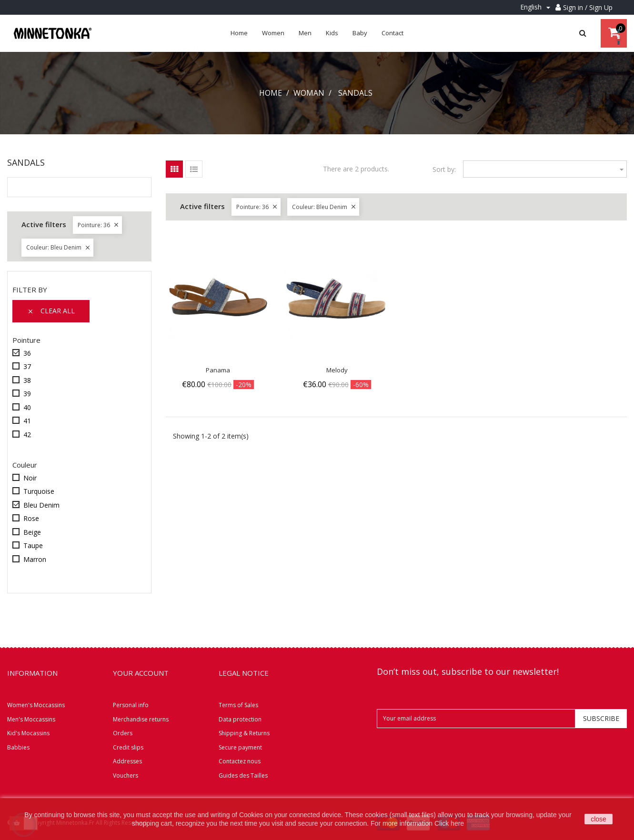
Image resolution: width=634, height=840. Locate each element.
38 (27, 380)
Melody (337, 370)
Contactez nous (240, 761)
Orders (123, 733)
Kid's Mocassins (28, 733)
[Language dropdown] (537, 7)
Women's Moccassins (36, 705)
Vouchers (126, 775)
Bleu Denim (41, 505)
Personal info (131, 705)
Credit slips (128, 747)
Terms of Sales (238, 705)
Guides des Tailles (243, 775)
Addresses (127, 761)
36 (27, 353)
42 (27, 435)
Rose (31, 518)
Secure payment (240, 747)
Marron (35, 559)
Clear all (51, 311)
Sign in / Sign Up (588, 7)
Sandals (26, 162)
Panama (218, 370)
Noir (30, 478)
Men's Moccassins (31, 719)
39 (27, 394)
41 (27, 421)
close (599, 819)
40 (27, 407)
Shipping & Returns (244, 733)
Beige (32, 532)
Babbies (18, 747)
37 (27, 366)
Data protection (240, 719)
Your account (141, 673)
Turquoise (39, 491)
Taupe (33, 545)
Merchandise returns (141, 719)
